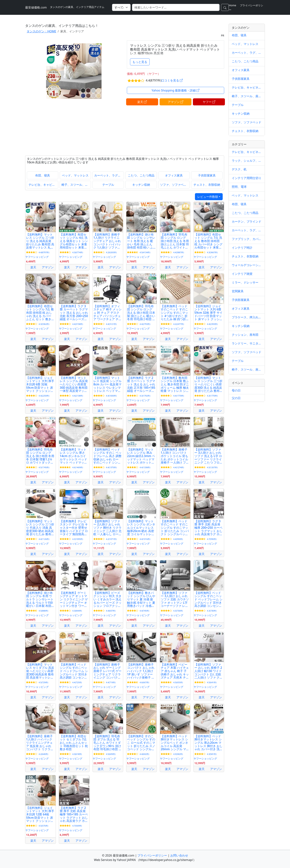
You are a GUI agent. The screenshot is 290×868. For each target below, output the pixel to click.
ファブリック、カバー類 (247, 239)
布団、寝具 (43, 175)
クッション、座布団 (245, 335)
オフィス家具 (174, 175)
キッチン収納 (141, 185)
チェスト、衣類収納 (207, 185)
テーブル (108, 185)
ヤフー (209, 102)
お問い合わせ (179, 855)
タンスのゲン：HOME (41, 31)
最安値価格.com (36, 7)
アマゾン (176, 102)
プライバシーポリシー (152, 855)
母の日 (236, 390)
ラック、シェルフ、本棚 (247, 161)
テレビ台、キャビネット (43, 185)
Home (232, 5)
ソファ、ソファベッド (175, 185)
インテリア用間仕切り (247, 178)
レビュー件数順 (208, 197)
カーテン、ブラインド (247, 221)
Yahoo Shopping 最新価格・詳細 (176, 90)
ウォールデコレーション (247, 265)
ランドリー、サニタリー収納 (247, 343)
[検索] (176, 7)
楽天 (142, 102)
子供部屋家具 (207, 175)
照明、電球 (239, 187)
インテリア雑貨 (242, 274)
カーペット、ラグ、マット (109, 175)
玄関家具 (238, 291)
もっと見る (140, 62)
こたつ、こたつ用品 (141, 175)
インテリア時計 (242, 248)
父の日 (236, 398)
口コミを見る (172, 80)
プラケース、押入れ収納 (247, 317)
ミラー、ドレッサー (245, 282)
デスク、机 (239, 169)
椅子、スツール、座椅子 (76, 185)
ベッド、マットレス (75, 175)
